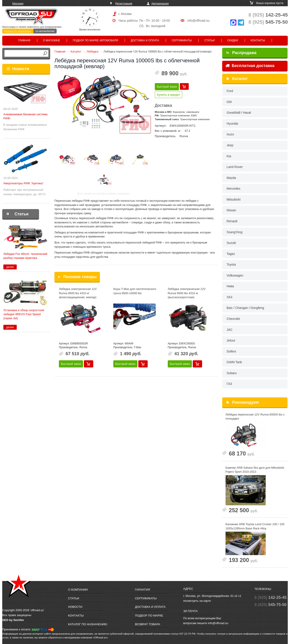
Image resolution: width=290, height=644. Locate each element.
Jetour (231, 340)
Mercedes (233, 189)
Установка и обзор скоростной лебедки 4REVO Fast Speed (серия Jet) (24, 314)
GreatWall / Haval (239, 113)
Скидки (233, 40)
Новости (21, 69)
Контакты (258, 40)
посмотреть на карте (197, 601)
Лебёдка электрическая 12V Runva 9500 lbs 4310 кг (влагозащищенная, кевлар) (78, 293)
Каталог (240, 79)
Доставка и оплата (145, 40)
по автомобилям (45, 31)
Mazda (231, 178)
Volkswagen (235, 275)
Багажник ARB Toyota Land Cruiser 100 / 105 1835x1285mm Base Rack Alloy (255, 526)
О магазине (52, 40)
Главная (24, 40)
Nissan (231, 210)
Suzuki (231, 243)
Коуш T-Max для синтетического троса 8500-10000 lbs (135, 291)
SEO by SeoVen (13, 620)
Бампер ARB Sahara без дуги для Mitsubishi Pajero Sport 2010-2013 (255, 470)
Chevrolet (233, 319)
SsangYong (235, 232)
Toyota (231, 264)
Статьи (209, 40)
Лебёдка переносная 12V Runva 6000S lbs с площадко (255, 417)
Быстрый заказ (167, 87)
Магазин (18, 3)
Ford (230, 91)
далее (10, 267)
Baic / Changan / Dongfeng (245, 308)
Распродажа (241, 53)
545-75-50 (268, 22)
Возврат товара (148, 624)
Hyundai (232, 124)
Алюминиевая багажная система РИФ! (25, 116)
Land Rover (235, 167)
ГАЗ (229, 384)
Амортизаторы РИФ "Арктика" (23, 183)
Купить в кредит (169, 95)
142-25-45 (268, 15)
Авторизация (160, 3)
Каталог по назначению (18, 31)
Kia (229, 156)
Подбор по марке (149, 616)
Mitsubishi (234, 199)
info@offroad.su (198, 21)
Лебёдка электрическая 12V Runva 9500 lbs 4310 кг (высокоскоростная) (187, 293)
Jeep (230, 145)
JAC (230, 330)
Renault (232, 221)
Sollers (231, 351)
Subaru (232, 373)
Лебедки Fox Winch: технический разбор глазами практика (25, 256)
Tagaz (231, 254)
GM (229, 102)
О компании (78, 590)
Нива (230, 286)
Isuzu (230, 134)
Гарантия (142, 590)
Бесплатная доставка (250, 66)
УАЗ (230, 297)
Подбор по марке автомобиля (95, 40)
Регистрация (124, 3)
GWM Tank (234, 362)
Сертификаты (182, 40)
